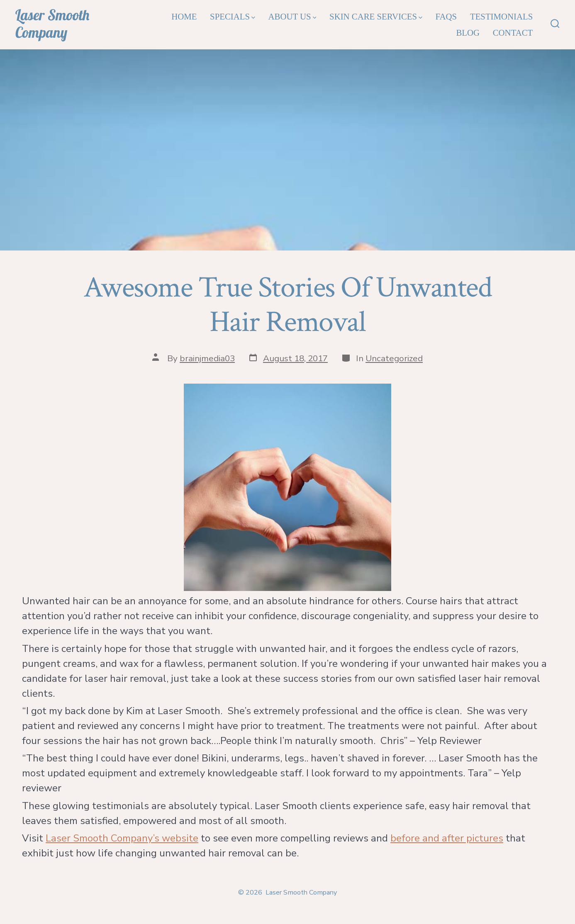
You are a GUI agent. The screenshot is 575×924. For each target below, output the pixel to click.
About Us (292, 16)
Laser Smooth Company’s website (122, 838)
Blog (468, 33)
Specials (233, 16)
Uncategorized (394, 358)
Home (184, 16)
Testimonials (501, 16)
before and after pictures (447, 838)
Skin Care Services (376, 16)
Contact (513, 33)
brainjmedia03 (207, 358)
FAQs (446, 16)
